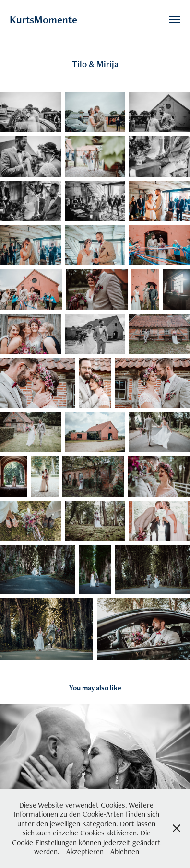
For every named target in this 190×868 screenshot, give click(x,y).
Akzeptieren (85, 851)
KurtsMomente (43, 19)
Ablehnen (125, 851)
